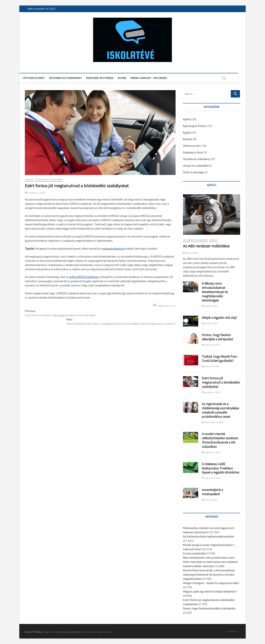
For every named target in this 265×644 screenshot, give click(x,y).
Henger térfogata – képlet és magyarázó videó (211, 583)
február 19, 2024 (211, 366)
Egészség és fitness (104, 78)
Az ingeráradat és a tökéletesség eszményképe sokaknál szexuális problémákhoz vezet (220, 410)
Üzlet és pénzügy (193, 172)
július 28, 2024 (191, 253)
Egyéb (126, 78)
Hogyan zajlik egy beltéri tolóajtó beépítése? (210, 591)
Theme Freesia (62, 632)
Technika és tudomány (69, 78)
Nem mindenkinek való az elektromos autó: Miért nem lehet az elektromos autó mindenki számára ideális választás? (210, 562)
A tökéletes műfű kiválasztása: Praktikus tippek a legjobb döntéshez (221, 468)
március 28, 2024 (211, 345)
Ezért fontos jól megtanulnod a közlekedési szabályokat (221, 382)
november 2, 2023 (35, 193)
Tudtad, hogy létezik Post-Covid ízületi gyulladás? (220, 359)
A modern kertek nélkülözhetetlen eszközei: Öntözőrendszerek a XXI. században (220, 440)
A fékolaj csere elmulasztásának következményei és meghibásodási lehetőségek (215, 292)
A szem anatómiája (194, 553)
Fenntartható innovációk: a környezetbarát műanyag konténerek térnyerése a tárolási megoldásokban (209, 574)
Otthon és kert (38, 78)
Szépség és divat (193, 152)
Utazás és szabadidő (195, 166)
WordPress (76, 632)
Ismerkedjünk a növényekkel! (212, 492)
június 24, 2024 (210, 323)
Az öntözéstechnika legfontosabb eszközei (209, 536)
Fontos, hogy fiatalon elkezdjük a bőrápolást (218, 337)
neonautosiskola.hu (113, 249)
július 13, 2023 (210, 500)
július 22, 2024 (210, 306)
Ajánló (29, 179)
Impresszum (232, 631)
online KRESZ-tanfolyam (84, 277)
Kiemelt (188, 139)
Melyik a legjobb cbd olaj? (219, 318)
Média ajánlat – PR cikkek (153, 78)
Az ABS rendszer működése (206, 246)
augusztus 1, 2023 (211, 452)
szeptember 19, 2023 (212, 422)
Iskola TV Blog (33, 632)
